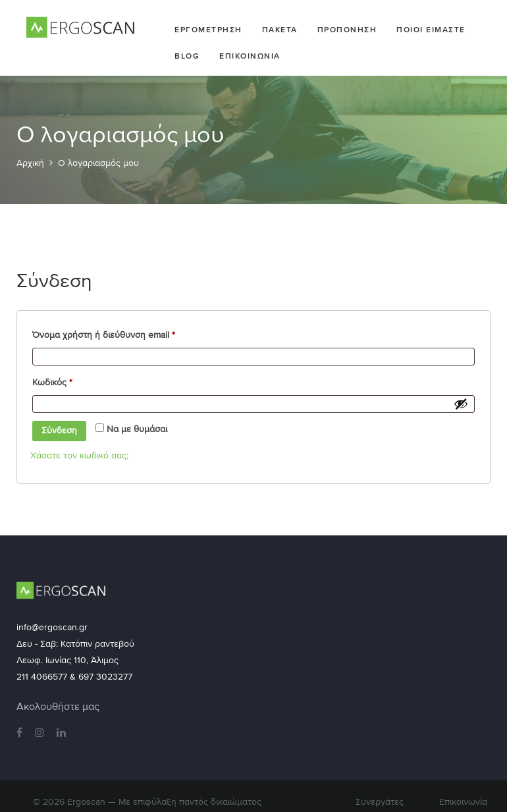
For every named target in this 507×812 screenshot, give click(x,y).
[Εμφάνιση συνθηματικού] (461, 404)
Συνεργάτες (380, 802)
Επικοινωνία (463, 802)
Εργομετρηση (208, 30)
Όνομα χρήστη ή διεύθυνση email (123, 333)
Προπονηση (347, 30)
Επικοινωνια (250, 56)
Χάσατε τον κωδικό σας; (79, 455)
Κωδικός (72, 380)
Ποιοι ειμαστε (431, 30)
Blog (187, 56)
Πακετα (280, 30)
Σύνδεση (59, 430)
